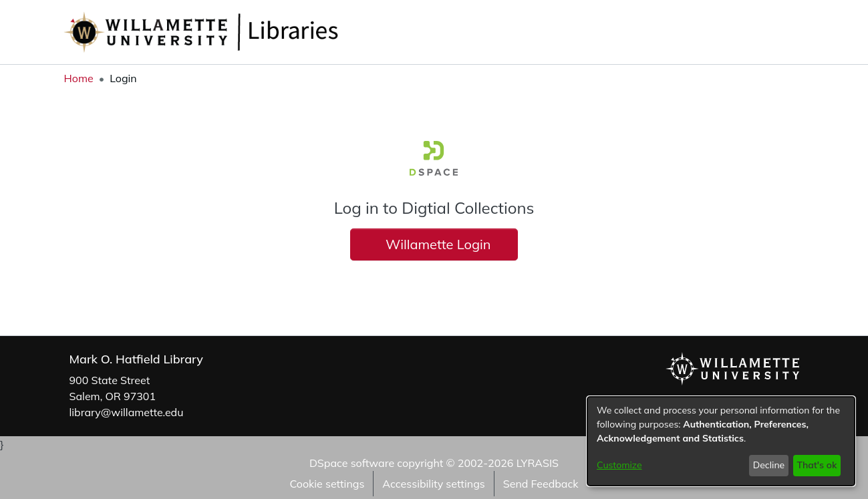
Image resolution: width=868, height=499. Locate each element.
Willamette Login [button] (434, 244)
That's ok (817, 465)
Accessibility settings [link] (433, 484)
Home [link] (79, 78)
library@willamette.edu (127, 412)
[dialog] (721, 441)
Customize (619, 465)
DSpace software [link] (352, 463)
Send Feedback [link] (541, 484)
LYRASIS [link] (538, 463)
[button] (771, 32)
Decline (769, 465)
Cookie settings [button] (327, 484)
